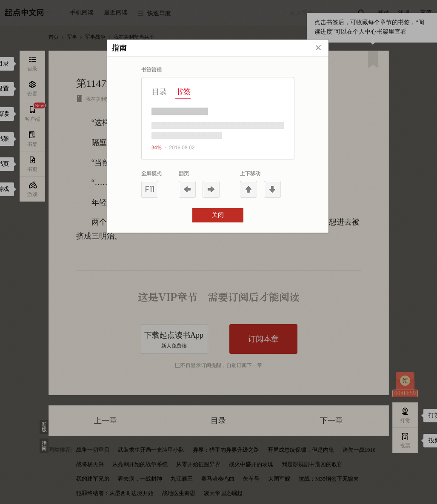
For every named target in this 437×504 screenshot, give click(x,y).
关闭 (218, 215)
